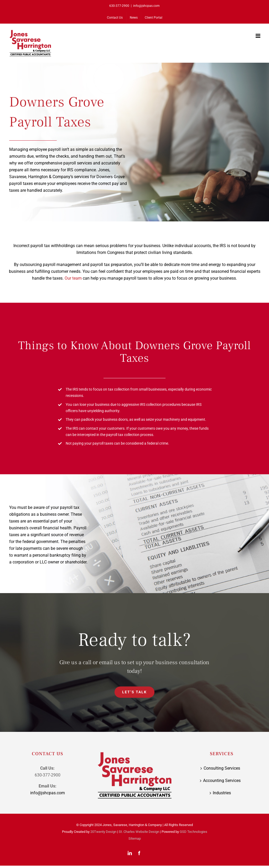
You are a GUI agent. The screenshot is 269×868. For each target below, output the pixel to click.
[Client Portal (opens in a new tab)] (154, 18)
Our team (73, 278)
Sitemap (135, 838)
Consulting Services (222, 768)
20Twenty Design (103, 832)
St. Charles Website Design (139, 832)
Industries (222, 793)
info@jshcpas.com (146, 6)
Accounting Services (222, 781)
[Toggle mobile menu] (258, 36)
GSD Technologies (193, 832)
